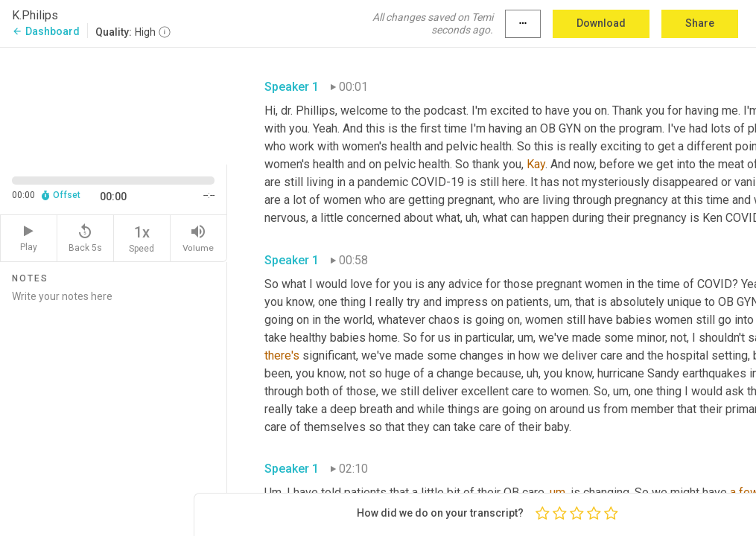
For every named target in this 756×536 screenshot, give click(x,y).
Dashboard (46, 31)
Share (700, 23)
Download (601, 23)
